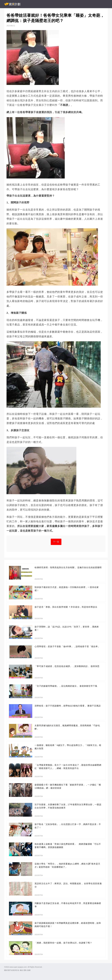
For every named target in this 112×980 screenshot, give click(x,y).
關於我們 (7, 970)
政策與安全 (15, 970)
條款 (21, 970)
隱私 (25, 970)
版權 (29, 970)
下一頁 (56, 542)
